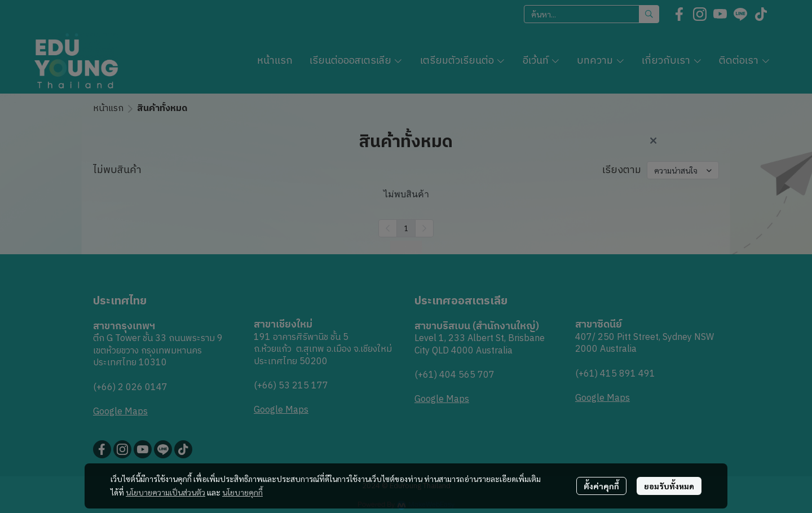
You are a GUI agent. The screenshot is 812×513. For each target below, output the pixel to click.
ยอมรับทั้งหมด (669, 486)
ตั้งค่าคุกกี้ (601, 486)
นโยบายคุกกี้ (242, 492)
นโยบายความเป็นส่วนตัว (166, 492)
